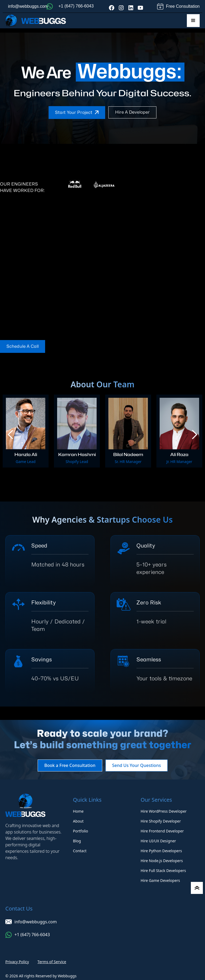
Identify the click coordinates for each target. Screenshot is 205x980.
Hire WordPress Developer (164, 811)
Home (78, 811)
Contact (80, 851)
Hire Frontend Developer (162, 831)
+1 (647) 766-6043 (76, 6)
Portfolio (80, 831)
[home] (36, 21)
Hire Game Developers (160, 880)
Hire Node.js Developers (162, 861)
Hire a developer (132, 112)
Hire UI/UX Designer (158, 841)
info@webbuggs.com (28, 6)
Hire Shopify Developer (161, 821)
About (78, 821)
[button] (193, 21)
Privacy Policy (17, 962)
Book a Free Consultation (68, 765)
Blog (77, 841)
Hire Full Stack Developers (163, 871)
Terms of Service (52, 962)
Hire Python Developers (161, 851)
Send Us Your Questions (138, 765)
